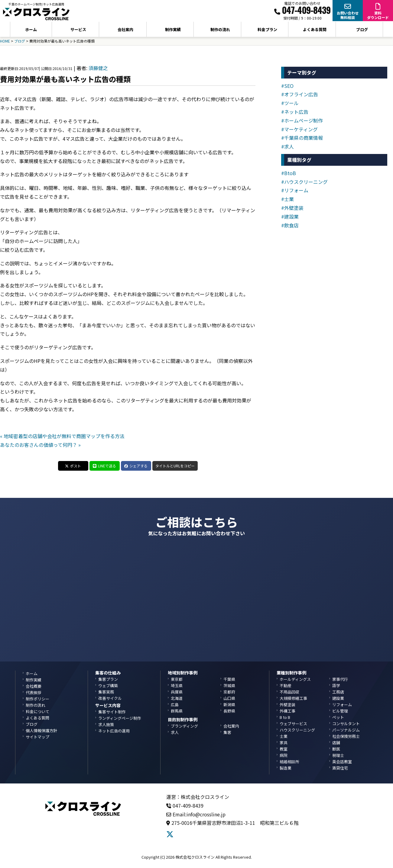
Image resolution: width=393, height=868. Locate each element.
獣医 (336, 749)
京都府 (229, 692)
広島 (175, 705)
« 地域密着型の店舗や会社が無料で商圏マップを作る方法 (62, 436)
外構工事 (287, 711)
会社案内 (231, 726)
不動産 (286, 685)
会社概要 (34, 686)
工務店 (338, 692)
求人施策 (106, 724)
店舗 (336, 743)
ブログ (362, 29)
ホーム (31, 29)
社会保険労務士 (346, 736)
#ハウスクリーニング (304, 182)
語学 (336, 685)
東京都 (177, 679)
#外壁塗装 (292, 208)
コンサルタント (346, 724)
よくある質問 (315, 29)
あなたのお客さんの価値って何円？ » (40, 445)
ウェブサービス (293, 724)
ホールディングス (295, 679)
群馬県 (177, 711)
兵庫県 (177, 692)
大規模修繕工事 (293, 698)
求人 (175, 732)
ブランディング (184, 726)
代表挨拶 (34, 692)
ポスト (73, 466)
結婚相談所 (289, 762)
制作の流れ (220, 29)
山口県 (229, 698)
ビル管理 (340, 711)
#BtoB (289, 173)
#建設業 (290, 216)
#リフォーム (295, 190)
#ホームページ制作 (302, 120)
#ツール (290, 103)
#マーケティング (299, 129)
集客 (227, 732)
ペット (338, 717)
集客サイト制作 (112, 712)
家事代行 (340, 679)
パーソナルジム (346, 730)
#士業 (287, 199)
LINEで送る (104, 466)
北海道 (177, 698)
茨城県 (229, 685)
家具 (284, 743)
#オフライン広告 (300, 94)
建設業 (338, 698)
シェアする (136, 466)
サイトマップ (37, 737)
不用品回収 (289, 692)
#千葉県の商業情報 (302, 138)
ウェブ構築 (108, 685)
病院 (284, 755)
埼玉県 (177, 685)
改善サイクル (110, 698)
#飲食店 (290, 225)
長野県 (229, 711)
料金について (37, 711)
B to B (285, 717)
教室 (284, 749)
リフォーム (342, 705)
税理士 (338, 755)
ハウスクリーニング (297, 730)
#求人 (287, 146)
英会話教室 (342, 762)
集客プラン (108, 679)
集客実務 (106, 692)
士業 (284, 736)
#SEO (287, 86)
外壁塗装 (287, 705)
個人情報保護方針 (41, 730)
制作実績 (173, 29)
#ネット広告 (295, 112)
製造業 (286, 768)
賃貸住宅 (340, 768)
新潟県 (229, 705)
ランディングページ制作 (120, 718)
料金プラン (267, 29)
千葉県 (229, 679)
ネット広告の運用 (114, 731)
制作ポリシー (37, 699)
